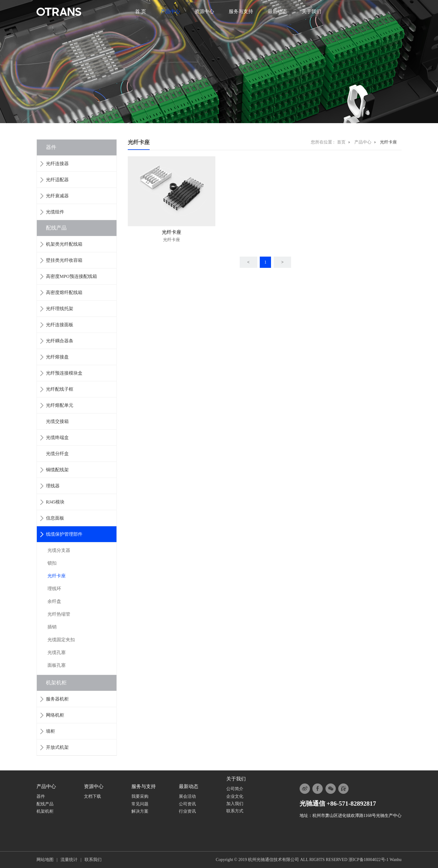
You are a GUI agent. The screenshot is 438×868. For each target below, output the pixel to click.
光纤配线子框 (60, 389)
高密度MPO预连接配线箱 (71, 276)
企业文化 (235, 796)
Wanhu (396, 860)
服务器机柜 (57, 699)
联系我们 (93, 860)
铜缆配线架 (57, 470)
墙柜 (50, 731)
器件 (51, 147)
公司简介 (235, 789)
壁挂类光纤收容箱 (64, 260)
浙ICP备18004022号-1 (368, 860)
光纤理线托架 (60, 309)
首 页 (141, 11)
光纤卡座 (57, 576)
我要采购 (140, 796)
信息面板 (55, 518)
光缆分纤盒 (57, 454)
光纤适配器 (57, 180)
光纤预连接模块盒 (64, 373)
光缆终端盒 (57, 437)
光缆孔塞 (57, 652)
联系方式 (235, 811)
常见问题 (140, 804)
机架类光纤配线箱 (64, 244)
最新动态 (277, 11)
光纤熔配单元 (60, 405)
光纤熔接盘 (57, 357)
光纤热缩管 (59, 614)
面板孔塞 (57, 665)
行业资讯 (187, 811)
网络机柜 (55, 715)
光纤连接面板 (60, 325)
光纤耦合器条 (60, 341)
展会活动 (187, 796)
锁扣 (52, 563)
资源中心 (204, 11)
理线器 (53, 486)
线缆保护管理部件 (64, 534)
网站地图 (45, 860)
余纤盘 (54, 601)
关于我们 (311, 11)
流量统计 (69, 860)
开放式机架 (57, 747)
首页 (341, 142)
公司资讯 (187, 804)
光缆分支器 (59, 550)
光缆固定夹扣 (61, 640)
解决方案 (140, 811)
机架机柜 (56, 683)
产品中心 (170, 11)
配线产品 (56, 228)
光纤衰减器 (57, 196)
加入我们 (235, 804)
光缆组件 (55, 212)
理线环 (54, 589)
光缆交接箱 (57, 421)
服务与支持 (241, 11)
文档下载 (92, 796)
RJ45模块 (55, 502)
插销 (52, 627)
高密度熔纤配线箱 (64, 292)
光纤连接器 (57, 164)
